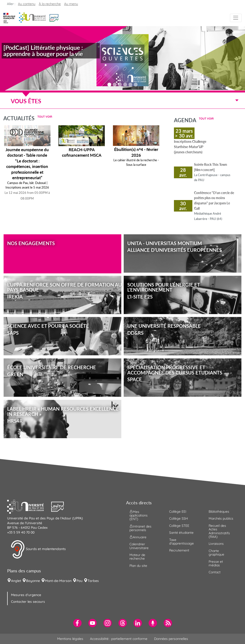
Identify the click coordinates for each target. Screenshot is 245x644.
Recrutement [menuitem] (179, 550)
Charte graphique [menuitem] (216, 553)
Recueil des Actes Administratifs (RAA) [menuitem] (219, 531)
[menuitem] (77, 623)
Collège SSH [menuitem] (178, 518)
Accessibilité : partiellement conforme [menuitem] (119, 639)
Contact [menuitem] (215, 572)
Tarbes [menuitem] (93, 581)
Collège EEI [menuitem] (178, 512)
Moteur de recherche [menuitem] (137, 557)
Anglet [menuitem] (16, 581)
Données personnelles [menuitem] (171, 639)
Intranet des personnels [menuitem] (140, 528)
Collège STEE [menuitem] (179, 526)
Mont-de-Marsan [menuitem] (58, 581)
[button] (54, 17)
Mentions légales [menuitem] (70, 639)
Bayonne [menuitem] (33, 581)
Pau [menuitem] (80, 581)
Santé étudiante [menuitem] (181, 533)
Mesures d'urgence (26, 595)
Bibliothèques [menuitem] (219, 512)
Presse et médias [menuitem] (216, 563)
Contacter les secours (28, 602)
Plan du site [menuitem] (138, 566)
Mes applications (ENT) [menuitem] (139, 515)
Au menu (71, 4)
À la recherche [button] (50, 4)
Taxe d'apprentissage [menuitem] (181, 542)
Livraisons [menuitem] (216, 544)
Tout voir (45, 117)
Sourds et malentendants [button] (38, 549)
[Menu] (236, 18)
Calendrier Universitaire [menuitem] (139, 546)
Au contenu (27, 4)
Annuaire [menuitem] (138, 537)
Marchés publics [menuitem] (221, 518)
